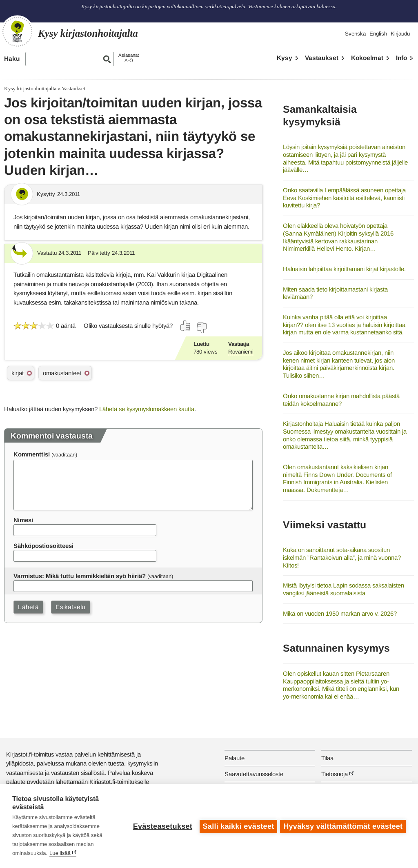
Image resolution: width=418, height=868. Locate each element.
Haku (12, 59)
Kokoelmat (367, 58)
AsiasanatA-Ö (129, 58)
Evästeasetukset (161, 826)
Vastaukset (322, 58)
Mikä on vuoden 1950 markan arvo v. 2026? (340, 613)
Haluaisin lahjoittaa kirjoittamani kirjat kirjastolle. (344, 269)
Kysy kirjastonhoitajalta (30, 88)
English (378, 34)
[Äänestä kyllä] (186, 326)
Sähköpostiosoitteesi (43, 546)
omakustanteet (62, 373)
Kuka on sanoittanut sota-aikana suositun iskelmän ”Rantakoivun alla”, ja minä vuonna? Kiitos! (342, 557)
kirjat (18, 373)
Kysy (285, 58)
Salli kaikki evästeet (237, 826)
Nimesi (23, 520)
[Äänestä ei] (201, 328)
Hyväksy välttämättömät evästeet (343, 826)
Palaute (235, 758)
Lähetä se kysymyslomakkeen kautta (147, 409)
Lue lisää (60, 853)
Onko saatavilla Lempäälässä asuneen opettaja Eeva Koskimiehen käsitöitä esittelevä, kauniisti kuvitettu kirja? (344, 198)
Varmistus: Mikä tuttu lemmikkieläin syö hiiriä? (80, 576)
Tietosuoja (335, 774)
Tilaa (327, 758)
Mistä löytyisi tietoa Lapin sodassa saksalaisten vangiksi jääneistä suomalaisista (344, 589)
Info (401, 58)
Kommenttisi (32, 454)
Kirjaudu (400, 34)
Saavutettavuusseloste (254, 774)
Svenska (355, 34)
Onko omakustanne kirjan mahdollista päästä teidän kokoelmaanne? (341, 400)
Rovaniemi (241, 352)
